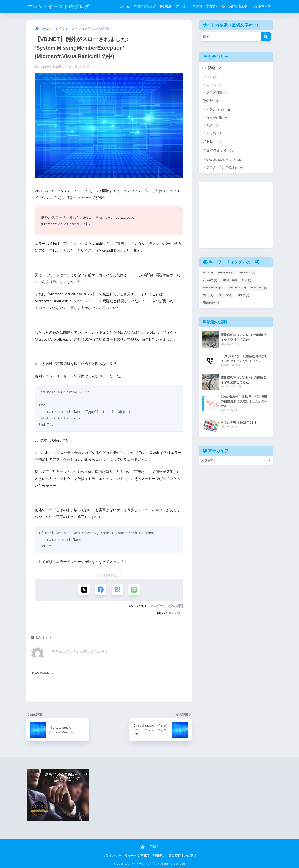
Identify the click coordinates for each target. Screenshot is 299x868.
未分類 (214, 133)
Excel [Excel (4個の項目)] (208, 273)
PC (212, 77)
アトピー (182, 6)
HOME (149, 847)
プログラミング (145, 6)
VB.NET (177, 613)
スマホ (214, 85)
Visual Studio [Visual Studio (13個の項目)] (213, 288)
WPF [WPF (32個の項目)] (208, 295)
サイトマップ (261, 6)
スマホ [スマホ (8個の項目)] (243, 295)
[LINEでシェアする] (134, 590)
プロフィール (215, 6)
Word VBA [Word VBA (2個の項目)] (259, 288)
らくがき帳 (217, 118)
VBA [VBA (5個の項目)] (247, 280)
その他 (197, 6)
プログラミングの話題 (167, 606)
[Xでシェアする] (84, 590)
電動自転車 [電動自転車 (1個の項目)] (211, 303)
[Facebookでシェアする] (101, 590)
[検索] (266, 37)
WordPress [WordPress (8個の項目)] (237, 288)
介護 (213, 125)
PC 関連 (166, 6)
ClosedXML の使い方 (224, 160)
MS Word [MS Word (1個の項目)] (210, 280)
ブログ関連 (217, 93)
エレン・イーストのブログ (59, 6)
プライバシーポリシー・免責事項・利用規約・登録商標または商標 (150, 856)
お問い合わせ (238, 6)
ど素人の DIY (219, 110)
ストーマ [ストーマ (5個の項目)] (226, 295)
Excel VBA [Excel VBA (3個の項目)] (226, 273)
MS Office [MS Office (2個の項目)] (247, 273)
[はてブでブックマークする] (117, 590)
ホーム (125, 6)
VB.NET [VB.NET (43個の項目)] (230, 280)
